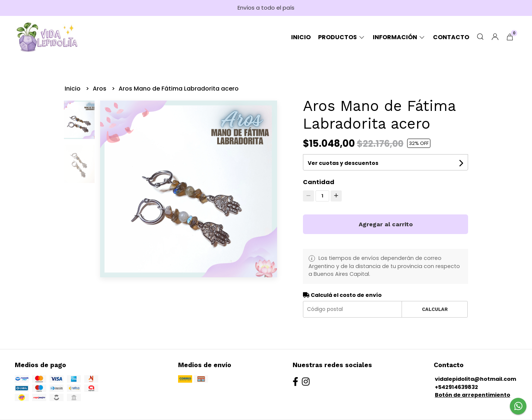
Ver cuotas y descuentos (343, 163)
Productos (342, 37)
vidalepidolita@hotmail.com (475, 379)
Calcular (435, 309)
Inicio (301, 37)
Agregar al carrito (386, 224)
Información (399, 37)
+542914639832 (456, 387)
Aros (100, 89)
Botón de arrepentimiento (473, 395)
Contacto (451, 37)
